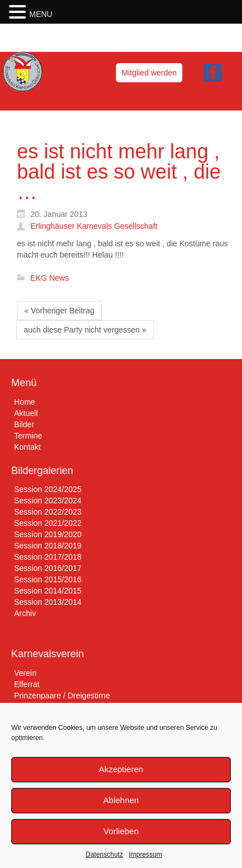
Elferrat (27, 684)
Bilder (24, 424)
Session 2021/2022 (48, 523)
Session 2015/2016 (48, 579)
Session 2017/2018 (48, 557)
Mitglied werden (149, 73)
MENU (41, 14)
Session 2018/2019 (48, 546)
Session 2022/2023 (48, 512)
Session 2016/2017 (48, 568)
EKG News (50, 278)
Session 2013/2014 (48, 602)
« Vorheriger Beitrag (59, 311)
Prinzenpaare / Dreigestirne (62, 696)
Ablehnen (121, 800)
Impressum (145, 854)
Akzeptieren (121, 769)
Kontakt (27, 447)
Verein (25, 673)
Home (24, 402)
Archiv (25, 613)
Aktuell (26, 413)
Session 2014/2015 (48, 591)
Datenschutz (104, 854)
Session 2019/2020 (48, 534)
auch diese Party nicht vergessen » (85, 330)
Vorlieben (121, 831)
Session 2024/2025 (48, 489)
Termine (28, 436)
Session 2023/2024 (48, 501)
